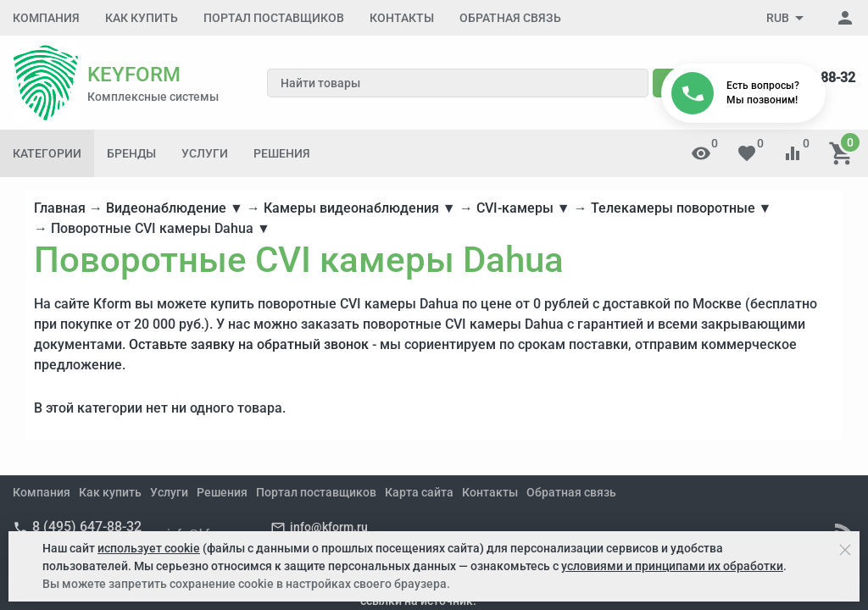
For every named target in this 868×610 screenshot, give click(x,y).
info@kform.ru (329, 527)
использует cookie (149, 548)
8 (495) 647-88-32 (87, 527)
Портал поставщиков (274, 18)
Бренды (131, 153)
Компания (46, 18)
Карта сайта (419, 492)
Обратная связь (510, 18)
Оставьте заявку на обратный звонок (249, 344)
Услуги (205, 153)
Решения (282, 153)
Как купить (142, 18)
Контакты (402, 18)
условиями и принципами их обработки (672, 566)
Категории (47, 153)
